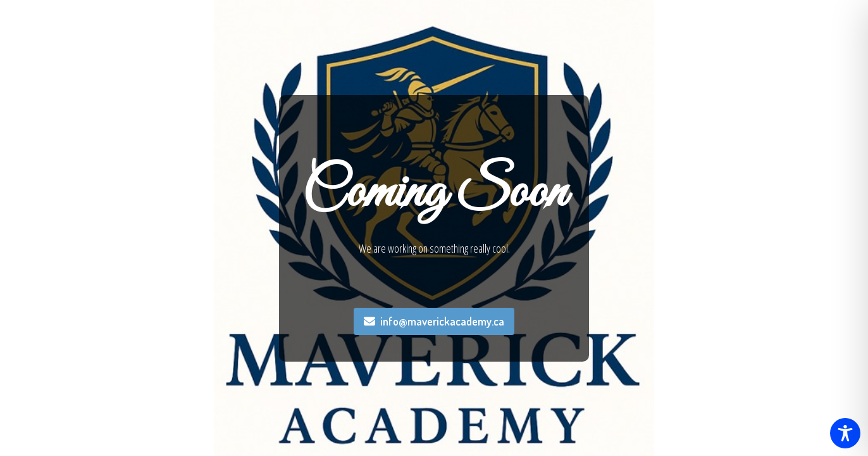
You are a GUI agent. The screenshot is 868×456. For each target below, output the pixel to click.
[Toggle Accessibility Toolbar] (845, 433)
